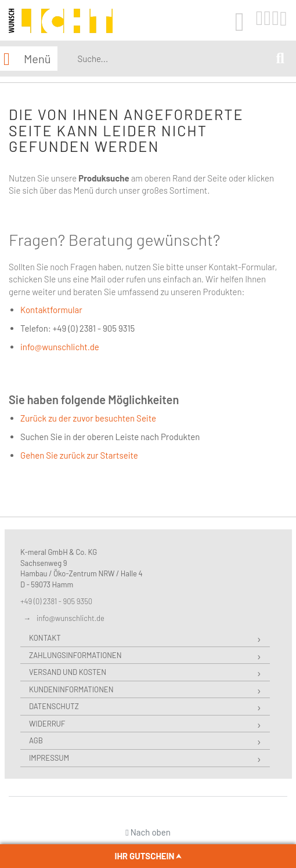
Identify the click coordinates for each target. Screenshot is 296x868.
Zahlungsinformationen (75, 655)
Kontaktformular (51, 310)
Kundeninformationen (71, 689)
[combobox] (174, 59)
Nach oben (148, 832)
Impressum (49, 758)
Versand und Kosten (68, 672)
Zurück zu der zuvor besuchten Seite (88, 418)
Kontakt (45, 638)
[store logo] (61, 21)
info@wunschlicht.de (60, 347)
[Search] (280, 59)
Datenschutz (54, 706)
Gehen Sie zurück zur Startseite (79, 455)
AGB (36, 740)
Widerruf (47, 724)
